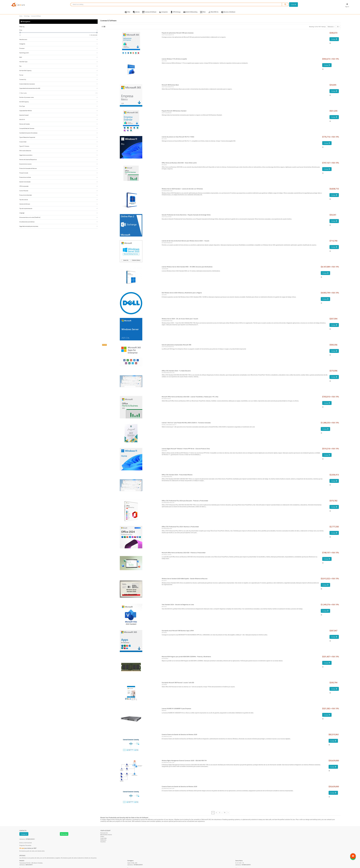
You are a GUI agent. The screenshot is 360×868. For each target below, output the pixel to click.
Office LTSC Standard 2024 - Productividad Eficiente (177, 477)
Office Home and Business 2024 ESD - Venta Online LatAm (179, 165)
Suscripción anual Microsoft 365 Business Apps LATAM (178, 633)
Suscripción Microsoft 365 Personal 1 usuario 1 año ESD (178, 685)
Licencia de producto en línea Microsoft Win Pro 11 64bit (178, 139)
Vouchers (103, 844)
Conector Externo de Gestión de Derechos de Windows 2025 (179, 737)
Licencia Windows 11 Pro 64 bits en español (174, 61)
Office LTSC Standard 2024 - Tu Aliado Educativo (176, 373)
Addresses (103, 842)
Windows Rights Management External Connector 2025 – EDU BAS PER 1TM (184, 763)
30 (338, 29)
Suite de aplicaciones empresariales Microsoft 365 (176, 347)
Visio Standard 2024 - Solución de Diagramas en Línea (178, 607)
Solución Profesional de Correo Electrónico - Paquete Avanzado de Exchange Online (186, 217)
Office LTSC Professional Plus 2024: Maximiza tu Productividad (180, 529)
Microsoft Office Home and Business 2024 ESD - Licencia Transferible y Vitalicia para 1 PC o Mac (190, 399)
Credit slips (103, 840)
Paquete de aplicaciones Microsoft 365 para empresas (178, 35)
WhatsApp (64, 836)
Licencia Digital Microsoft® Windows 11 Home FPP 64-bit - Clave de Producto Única (186, 451)
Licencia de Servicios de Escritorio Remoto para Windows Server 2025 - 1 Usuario (185, 243)
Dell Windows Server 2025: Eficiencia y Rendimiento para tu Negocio (182, 295)
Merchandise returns (106, 837)
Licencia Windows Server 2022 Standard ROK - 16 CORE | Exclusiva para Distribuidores (187, 269)
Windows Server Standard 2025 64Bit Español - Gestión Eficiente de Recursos (185, 581)
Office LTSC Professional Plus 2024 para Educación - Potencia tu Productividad (185, 503)
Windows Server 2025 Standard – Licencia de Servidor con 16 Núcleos (182, 191)
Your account (105, 833)
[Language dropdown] (341, 6)
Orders (102, 839)
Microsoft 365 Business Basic (170, 87)
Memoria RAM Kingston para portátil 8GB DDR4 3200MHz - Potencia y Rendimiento (186, 659)
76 (225, 815)
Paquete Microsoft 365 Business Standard (174, 113)
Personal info (104, 835)
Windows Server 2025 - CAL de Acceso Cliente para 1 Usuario (180, 321)
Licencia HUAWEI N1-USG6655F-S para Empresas (176, 711)
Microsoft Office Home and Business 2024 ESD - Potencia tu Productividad (184, 555)
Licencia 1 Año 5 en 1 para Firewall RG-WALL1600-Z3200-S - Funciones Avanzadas (186, 425)
